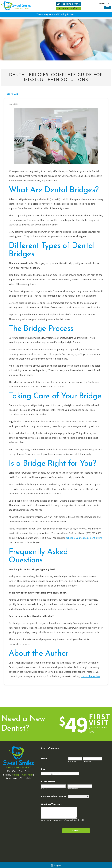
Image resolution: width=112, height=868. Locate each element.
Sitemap (16, 775)
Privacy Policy (27, 775)
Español (102, 3)
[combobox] (104, 4)
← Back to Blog (11, 94)
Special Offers (68, 4)
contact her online (90, 676)
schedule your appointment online (84, 538)
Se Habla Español (68, 8)
